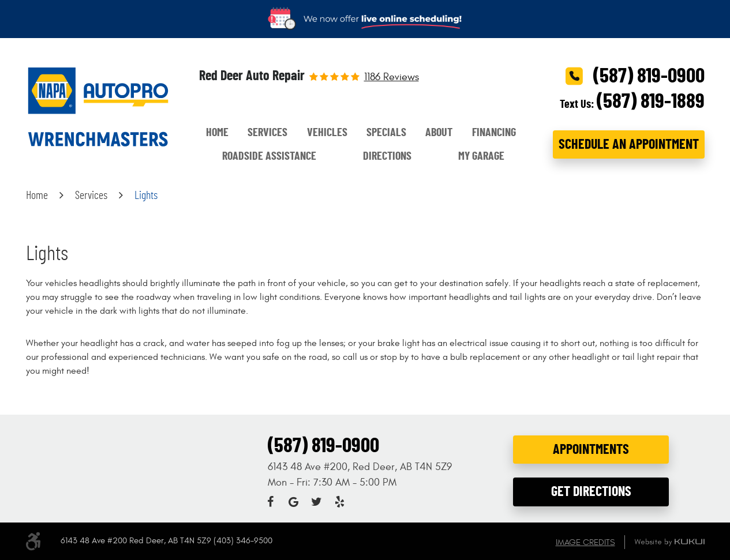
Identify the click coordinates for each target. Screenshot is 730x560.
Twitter (316, 502)
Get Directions (591, 492)
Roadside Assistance (269, 156)
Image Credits (585, 542)
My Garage (481, 156)
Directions (387, 156)
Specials (386, 133)
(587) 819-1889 (651, 102)
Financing (494, 133)
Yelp (339, 502)
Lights (146, 196)
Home (217, 133)
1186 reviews (392, 77)
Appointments (591, 450)
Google (293, 502)
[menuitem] (217, 133)
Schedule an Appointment (629, 145)
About (439, 133)
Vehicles (327, 133)
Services (267, 133)
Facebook (270, 502)
